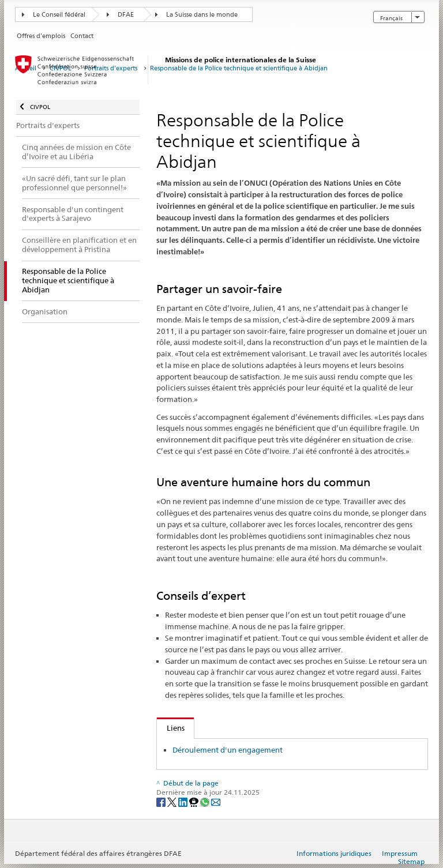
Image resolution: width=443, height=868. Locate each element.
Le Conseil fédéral (59, 15)
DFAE (126, 15)
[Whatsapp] (206, 801)
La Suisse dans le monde (202, 15)
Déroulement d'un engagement (228, 750)
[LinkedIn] (184, 801)
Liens (171, 728)
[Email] (216, 801)
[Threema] (195, 801)
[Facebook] (162, 801)
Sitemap (411, 861)
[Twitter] (173, 801)
